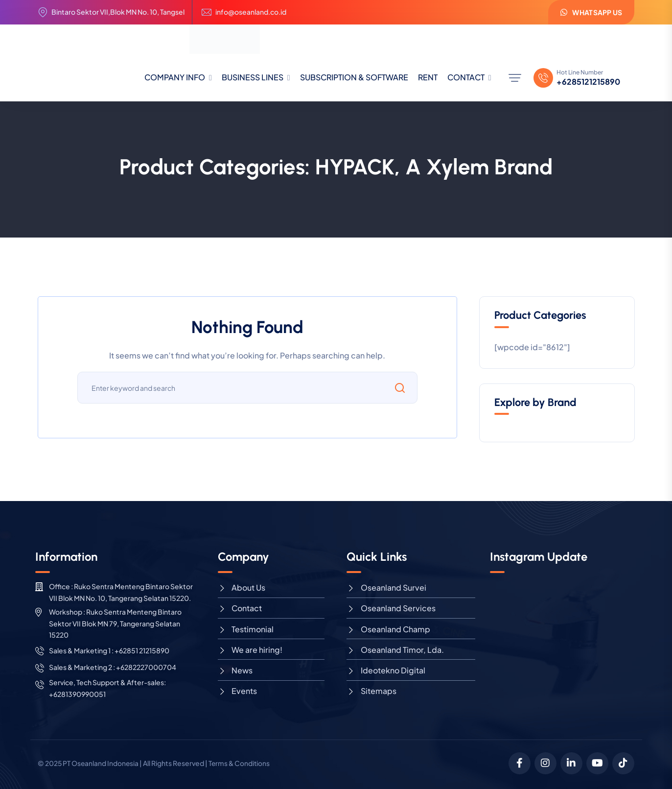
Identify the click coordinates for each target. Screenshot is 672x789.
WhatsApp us (591, 12)
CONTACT (466, 77)
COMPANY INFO (175, 77)
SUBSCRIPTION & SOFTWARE (354, 77)
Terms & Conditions (241, 763)
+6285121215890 (588, 82)
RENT (428, 77)
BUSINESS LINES (253, 77)
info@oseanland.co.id (251, 12)
